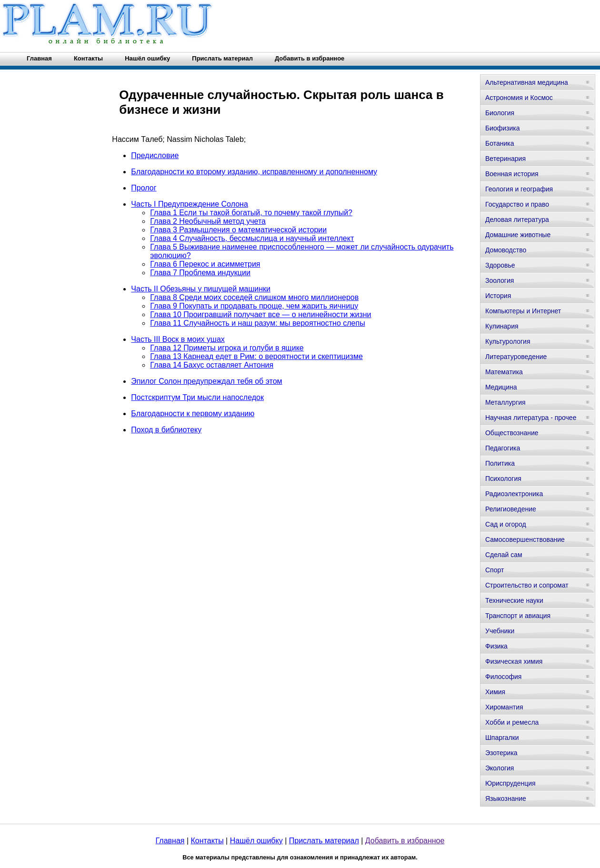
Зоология (500, 280)
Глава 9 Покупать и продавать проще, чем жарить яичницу (254, 306)
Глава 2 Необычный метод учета (208, 221)
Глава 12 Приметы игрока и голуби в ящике (227, 348)
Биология (500, 113)
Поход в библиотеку (166, 430)
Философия (503, 677)
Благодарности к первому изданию (193, 414)
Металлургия (505, 402)
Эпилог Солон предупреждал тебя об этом (206, 381)
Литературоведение (516, 357)
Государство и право (517, 204)
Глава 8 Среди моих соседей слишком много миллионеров (254, 297)
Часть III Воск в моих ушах (178, 339)
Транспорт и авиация (518, 616)
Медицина (501, 387)
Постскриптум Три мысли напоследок (197, 397)
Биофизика (503, 128)
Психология (503, 479)
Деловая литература (517, 219)
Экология (500, 768)
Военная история (512, 174)
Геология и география (519, 189)
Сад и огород (506, 524)
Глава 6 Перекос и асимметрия (205, 264)
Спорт (495, 570)
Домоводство (506, 250)
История (498, 296)
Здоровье (500, 265)
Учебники (500, 631)
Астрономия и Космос (519, 98)
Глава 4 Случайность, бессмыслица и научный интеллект (252, 238)
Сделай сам (504, 555)
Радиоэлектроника (514, 494)
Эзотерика (501, 753)
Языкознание (506, 798)
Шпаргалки (502, 738)
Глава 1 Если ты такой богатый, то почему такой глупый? (251, 213)
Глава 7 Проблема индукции (200, 273)
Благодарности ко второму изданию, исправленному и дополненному (254, 172)
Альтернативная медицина (527, 82)
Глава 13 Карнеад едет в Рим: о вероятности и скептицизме (256, 356)
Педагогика (503, 448)
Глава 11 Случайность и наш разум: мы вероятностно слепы (257, 323)
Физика (496, 646)
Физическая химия (514, 661)
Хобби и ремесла (512, 722)
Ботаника (500, 143)
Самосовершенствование (525, 539)
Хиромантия (504, 707)
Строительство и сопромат (527, 585)
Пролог (144, 188)
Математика (504, 372)
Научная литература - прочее (531, 418)
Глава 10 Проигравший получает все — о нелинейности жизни (260, 314)
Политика (500, 463)
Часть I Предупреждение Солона (189, 204)
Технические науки (514, 600)
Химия (495, 692)
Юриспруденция (510, 783)
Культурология (508, 341)
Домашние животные (518, 235)
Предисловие (155, 155)
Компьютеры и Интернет (523, 311)
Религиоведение (511, 509)
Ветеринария (505, 159)
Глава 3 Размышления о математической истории (238, 230)
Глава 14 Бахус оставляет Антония (212, 365)
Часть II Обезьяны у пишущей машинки (201, 289)
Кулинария (502, 326)
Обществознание (512, 433)
